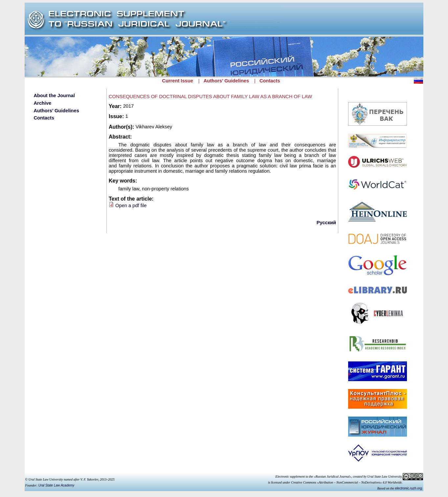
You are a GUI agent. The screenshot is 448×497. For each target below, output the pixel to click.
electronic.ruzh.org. (409, 488)
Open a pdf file (131, 205)
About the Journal (54, 96)
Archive (42, 103)
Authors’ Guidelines (226, 81)
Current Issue (177, 81)
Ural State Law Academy (56, 485)
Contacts (270, 81)
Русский (326, 223)
